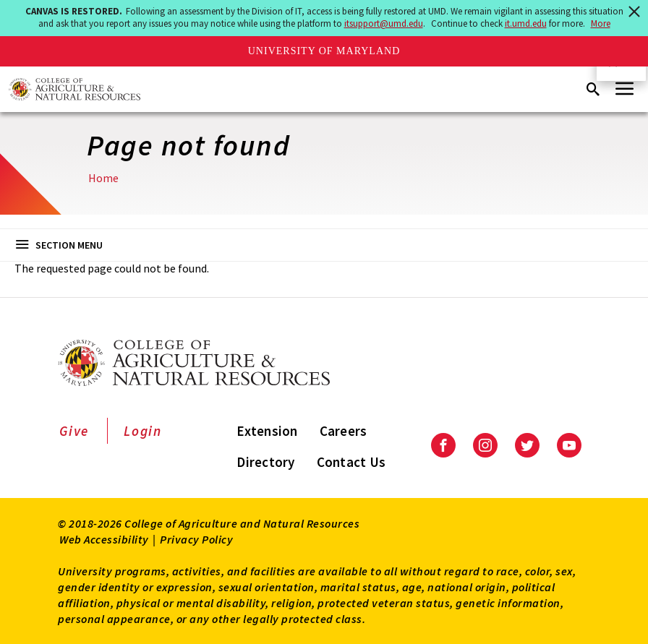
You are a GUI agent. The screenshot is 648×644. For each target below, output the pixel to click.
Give (74, 431)
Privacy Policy (196, 539)
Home (103, 178)
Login (143, 431)
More (601, 23)
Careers (344, 431)
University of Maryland (324, 51)
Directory (265, 462)
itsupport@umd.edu (384, 23)
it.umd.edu (526, 23)
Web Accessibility (104, 539)
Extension (267, 431)
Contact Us (351, 462)
